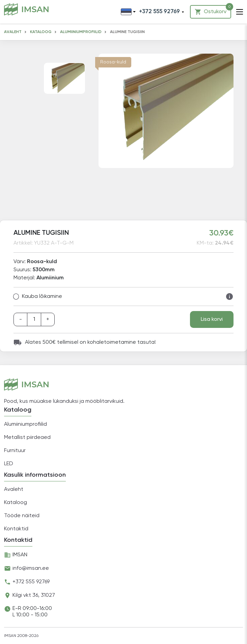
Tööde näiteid (22, 516)
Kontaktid (16, 529)
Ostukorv (213, 10)
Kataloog (41, 32)
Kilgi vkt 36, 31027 (34, 595)
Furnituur (15, 451)
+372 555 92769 (31, 582)
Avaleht (13, 32)
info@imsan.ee (31, 568)
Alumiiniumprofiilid (81, 32)
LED (9, 464)
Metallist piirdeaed (27, 438)
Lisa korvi (212, 319)
